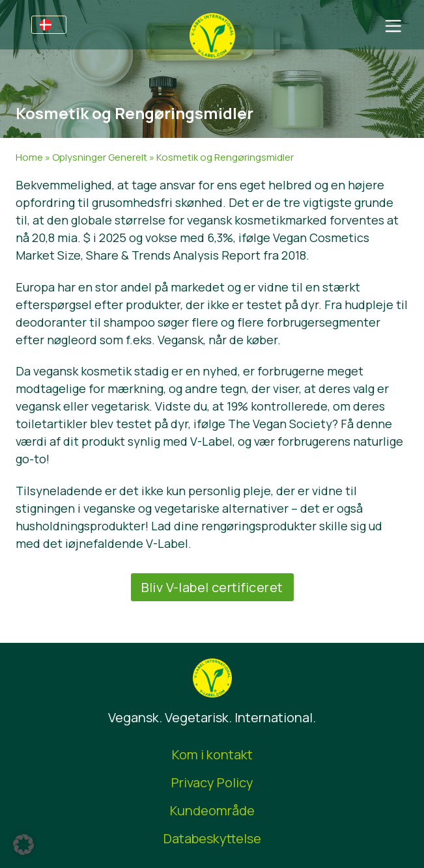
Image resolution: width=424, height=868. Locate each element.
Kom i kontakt (212, 754)
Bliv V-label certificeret (212, 587)
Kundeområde (212, 810)
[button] (23, 845)
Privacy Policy (212, 782)
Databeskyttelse (212, 838)
